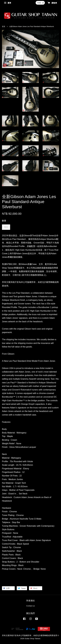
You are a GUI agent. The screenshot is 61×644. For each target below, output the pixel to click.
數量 (4, 221)
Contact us (31, 606)
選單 (8, 3)
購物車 (52, 3)
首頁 (4, 27)
